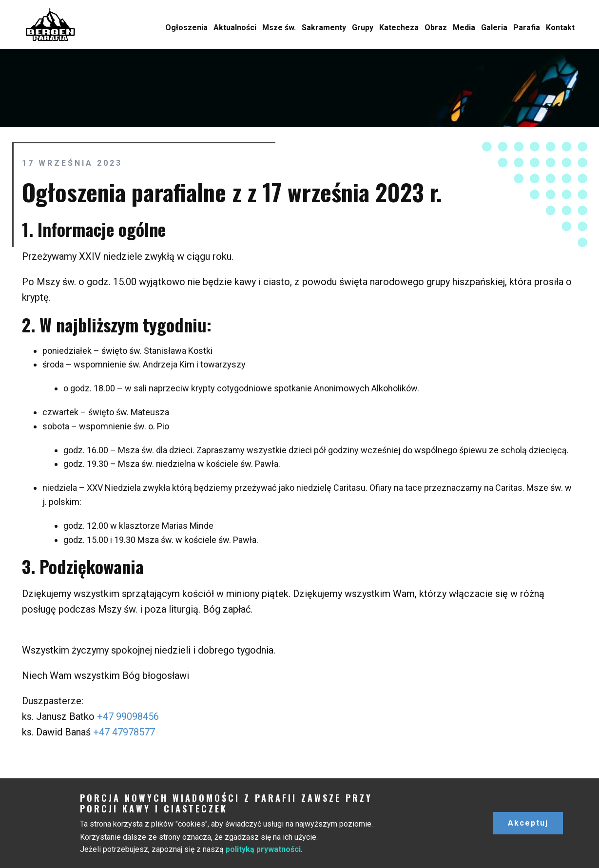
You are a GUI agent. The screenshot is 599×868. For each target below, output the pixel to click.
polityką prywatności (263, 849)
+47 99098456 (128, 716)
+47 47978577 (124, 732)
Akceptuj (528, 823)
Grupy (363, 28)
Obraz (436, 28)
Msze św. (279, 28)
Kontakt (560, 28)
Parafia (527, 28)
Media (464, 28)
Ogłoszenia (186, 28)
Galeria (494, 28)
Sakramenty (324, 28)
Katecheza (399, 28)
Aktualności (235, 28)
